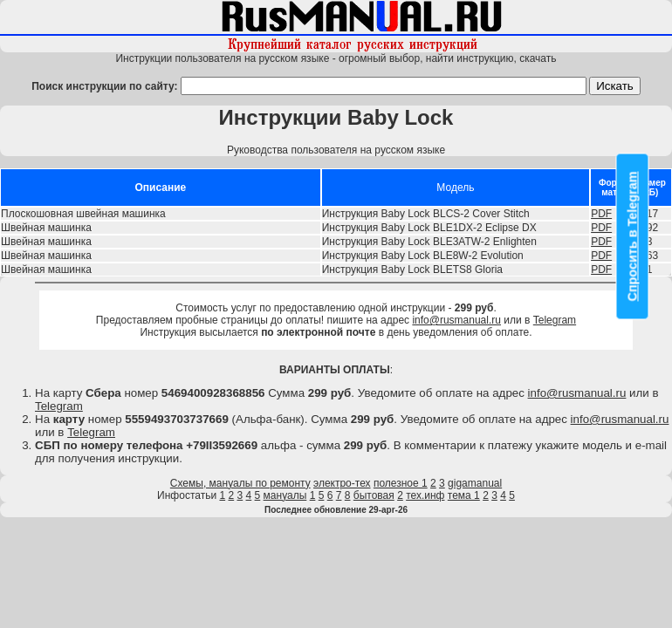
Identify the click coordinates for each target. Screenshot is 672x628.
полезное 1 (401, 483)
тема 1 (464, 495)
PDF (601, 214)
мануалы (285, 495)
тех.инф (425, 495)
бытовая (374, 495)
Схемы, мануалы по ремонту (240, 483)
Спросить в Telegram (633, 237)
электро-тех (342, 483)
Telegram (555, 320)
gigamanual (475, 483)
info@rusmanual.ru (456, 320)
